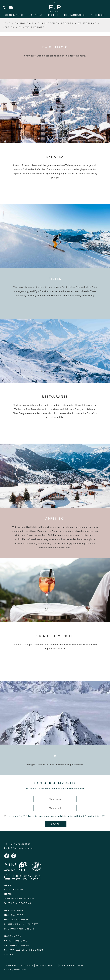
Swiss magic (13, 15)
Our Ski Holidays (17, 920)
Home (8, 894)
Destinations (14, 910)
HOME (7, 23)
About (9, 885)
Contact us (11, 7)
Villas (9, 954)
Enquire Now (14, 889)
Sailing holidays (17, 945)
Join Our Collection (19, 898)
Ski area (36, 15)
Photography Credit (19, 929)
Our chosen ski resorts (56, 23)
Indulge (20, 970)
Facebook (7, 856)
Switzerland (87, 23)
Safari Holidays (16, 941)
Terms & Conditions (19, 965)
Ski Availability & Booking (24, 950)
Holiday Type (14, 915)
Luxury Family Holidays (21, 924)
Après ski (98, 15)
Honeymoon (13, 936)
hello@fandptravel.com (19, 848)
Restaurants (75, 15)
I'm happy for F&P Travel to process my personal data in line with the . (55, 816)
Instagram (14, 856)
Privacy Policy (94, 816)
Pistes (53, 15)
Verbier (9, 27)
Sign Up (56, 824)
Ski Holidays (24, 23)
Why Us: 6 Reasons (18, 903)
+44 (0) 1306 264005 (5, 7)
